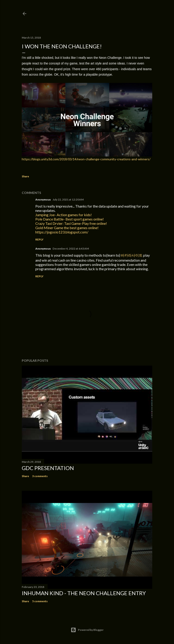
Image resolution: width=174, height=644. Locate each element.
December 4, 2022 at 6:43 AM (71, 249)
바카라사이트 (132, 255)
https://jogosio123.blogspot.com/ (62, 232)
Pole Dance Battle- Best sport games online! (70, 219)
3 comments (40, 476)
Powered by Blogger (87, 630)
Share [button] (25, 176)
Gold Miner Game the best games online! (67, 228)
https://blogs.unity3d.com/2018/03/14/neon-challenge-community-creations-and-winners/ (86, 159)
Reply (39, 239)
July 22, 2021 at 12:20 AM (68, 199)
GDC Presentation (48, 468)
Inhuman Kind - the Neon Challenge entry (84, 593)
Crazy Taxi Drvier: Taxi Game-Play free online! (71, 223)
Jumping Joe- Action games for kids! (64, 215)
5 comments (40, 601)
